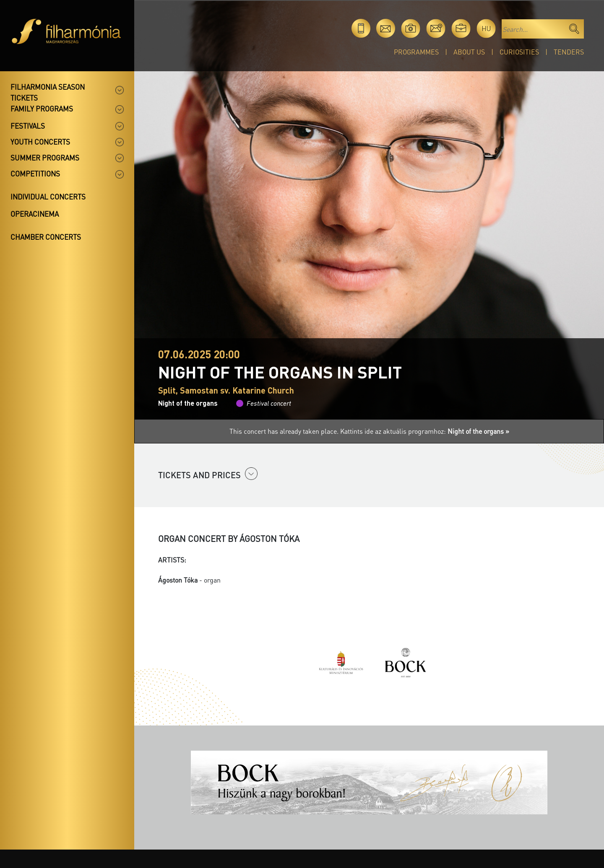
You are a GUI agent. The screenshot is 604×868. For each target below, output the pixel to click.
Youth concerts (40, 142)
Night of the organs (188, 403)
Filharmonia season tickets (48, 92)
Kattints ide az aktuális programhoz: (425, 431)
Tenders (569, 52)
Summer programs (45, 158)
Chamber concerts (46, 237)
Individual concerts (48, 197)
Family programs (42, 109)
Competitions (35, 174)
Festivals (28, 126)
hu (486, 28)
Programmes (416, 52)
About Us (469, 52)
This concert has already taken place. (285, 431)
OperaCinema (35, 214)
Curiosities (519, 52)
